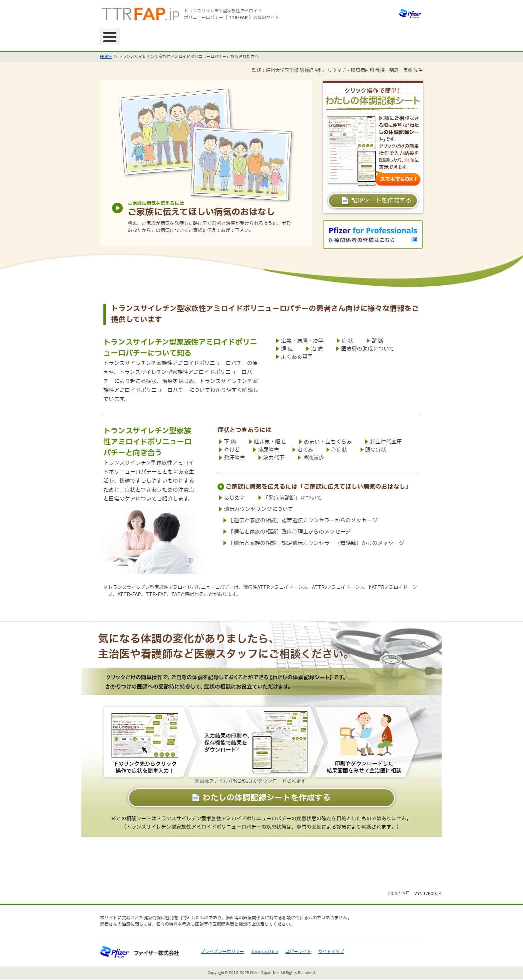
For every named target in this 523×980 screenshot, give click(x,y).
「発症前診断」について (293, 499)
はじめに (234, 499)
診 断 (378, 342)
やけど (232, 451)
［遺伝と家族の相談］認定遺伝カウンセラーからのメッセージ (303, 521)
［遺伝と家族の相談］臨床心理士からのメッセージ (290, 533)
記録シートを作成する (381, 201)
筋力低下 (274, 459)
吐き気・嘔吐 (270, 443)
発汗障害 (234, 459)
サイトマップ (331, 952)
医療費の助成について (368, 350)
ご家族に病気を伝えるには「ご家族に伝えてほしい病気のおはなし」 (318, 487)
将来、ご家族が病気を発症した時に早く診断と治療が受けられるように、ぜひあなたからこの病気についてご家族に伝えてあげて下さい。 (209, 228)
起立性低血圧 (386, 443)
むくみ (305, 451)
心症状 (339, 451)
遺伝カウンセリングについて (258, 510)
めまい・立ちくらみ (328, 443)
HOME (106, 57)
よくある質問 (297, 358)
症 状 (348, 342)
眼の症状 (376, 451)
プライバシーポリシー (222, 952)
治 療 (317, 350)
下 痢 (230, 443)
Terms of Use (265, 952)
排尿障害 (269, 451)
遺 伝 (287, 350)
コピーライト (298, 952)
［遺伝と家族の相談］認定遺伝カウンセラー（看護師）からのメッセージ (316, 544)
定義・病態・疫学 (302, 342)
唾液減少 (313, 459)
